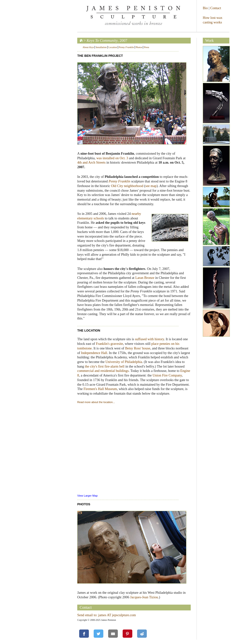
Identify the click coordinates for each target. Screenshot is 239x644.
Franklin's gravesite (109, 344)
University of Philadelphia (124, 362)
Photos (139, 47)
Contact (216, 8)
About (88, 47)
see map (151, 186)
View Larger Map (87, 496)
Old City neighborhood (127, 186)
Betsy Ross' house (138, 348)
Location (113, 47)
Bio (205, 8)
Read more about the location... (96, 402)
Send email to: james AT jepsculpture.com (107, 615)
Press (146, 47)
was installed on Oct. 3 (112, 158)
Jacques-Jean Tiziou (144, 597)
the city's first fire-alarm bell (105, 366)
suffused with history (149, 339)
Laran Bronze (145, 278)
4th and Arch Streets (91, 162)
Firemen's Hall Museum (100, 389)
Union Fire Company (167, 375)
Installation (101, 47)
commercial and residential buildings (103, 371)
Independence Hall (94, 353)
